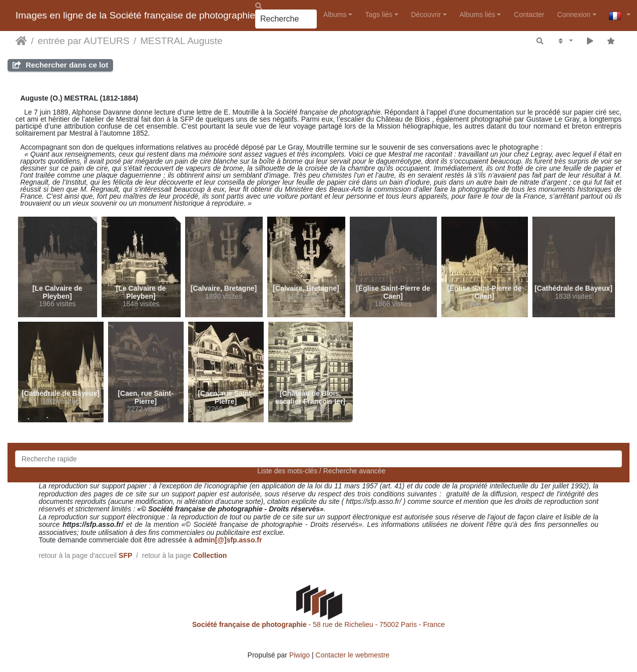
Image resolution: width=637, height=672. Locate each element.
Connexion (574, 15)
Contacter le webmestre (353, 655)
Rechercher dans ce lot (60, 65)
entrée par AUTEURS (83, 41)
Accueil (21, 41)
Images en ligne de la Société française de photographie (135, 15)
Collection (210, 555)
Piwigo (299, 655)
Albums (335, 15)
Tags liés (379, 15)
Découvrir (426, 15)
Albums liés (477, 15)
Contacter (529, 15)
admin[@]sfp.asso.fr (228, 540)
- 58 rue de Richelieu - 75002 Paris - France (318, 624)
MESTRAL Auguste (181, 41)
